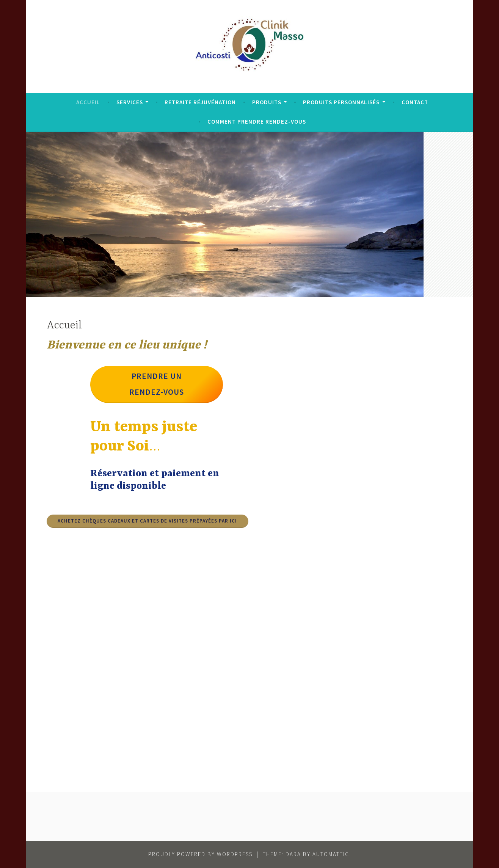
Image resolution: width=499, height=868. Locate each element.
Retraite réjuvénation (200, 102)
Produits (267, 102)
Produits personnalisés (341, 102)
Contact (415, 102)
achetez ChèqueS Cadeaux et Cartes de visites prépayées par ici (147, 521)
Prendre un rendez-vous (157, 384)
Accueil (88, 102)
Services (130, 102)
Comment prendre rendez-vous (257, 122)
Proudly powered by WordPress (200, 854)
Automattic (331, 854)
